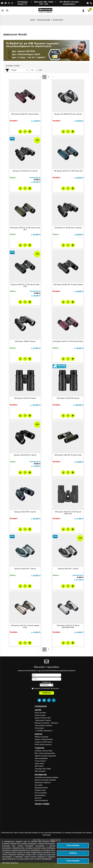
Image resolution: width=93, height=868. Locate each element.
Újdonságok (41, 707)
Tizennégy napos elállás (43, 769)
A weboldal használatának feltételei (46, 778)
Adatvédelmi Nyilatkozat (50, 689)
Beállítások (73, 853)
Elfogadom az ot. (46, 689)
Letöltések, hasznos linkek (44, 751)
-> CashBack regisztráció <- (44, 731)
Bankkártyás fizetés (41, 788)
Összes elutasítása (73, 846)
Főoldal (32, 20)
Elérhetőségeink (40, 795)
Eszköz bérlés (39, 764)
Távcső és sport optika (44, 20)
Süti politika (39, 785)
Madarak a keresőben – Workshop (46, 723)
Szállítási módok (40, 790)
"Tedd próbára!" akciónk (43, 721)
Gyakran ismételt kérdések (44, 740)
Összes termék (42, 804)
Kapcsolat (38, 798)
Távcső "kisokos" (40, 761)
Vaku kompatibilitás (41, 759)
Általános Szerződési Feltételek (45, 780)
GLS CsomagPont (41, 793)
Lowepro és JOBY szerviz (43, 742)
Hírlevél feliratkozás (41, 801)
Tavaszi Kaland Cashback (43, 726)
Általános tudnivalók (41, 737)
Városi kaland (39, 728)
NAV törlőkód (39, 766)
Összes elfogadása (73, 861)
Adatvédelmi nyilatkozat (43, 783)
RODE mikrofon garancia (43, 745)
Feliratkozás (47, 693)
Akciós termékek (40, 713)
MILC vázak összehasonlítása (45, 753)
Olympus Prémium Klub (43, 718)
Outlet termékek (40, 715)
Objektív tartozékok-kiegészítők (45, 756)
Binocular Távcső (58, 20)
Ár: (32, 121)
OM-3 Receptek (40, 771)
